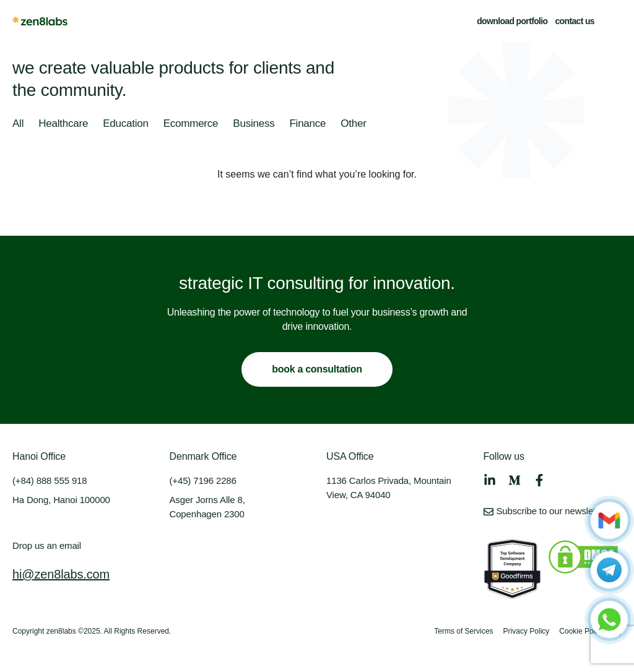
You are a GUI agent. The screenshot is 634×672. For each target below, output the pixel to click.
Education (126, 124)
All (18, 124)
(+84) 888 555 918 (50, 480)
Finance (307, 124)
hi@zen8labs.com (61, 574)
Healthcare (63, 124)
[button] (614, 21)
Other (353, 124)
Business (254, 124)
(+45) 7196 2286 (203, 480)
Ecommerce (191, 124)
